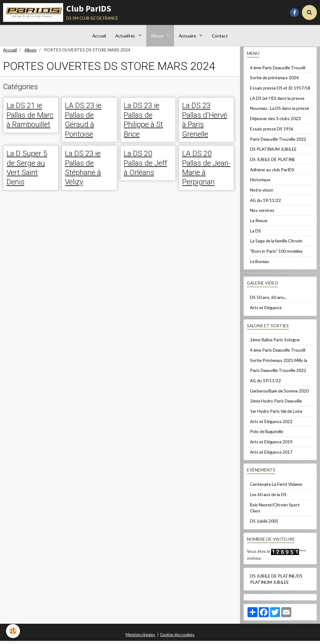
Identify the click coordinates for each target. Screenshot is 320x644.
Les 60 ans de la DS (268, 498)
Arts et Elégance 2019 (271, 445)
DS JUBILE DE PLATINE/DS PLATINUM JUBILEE (276, 582)
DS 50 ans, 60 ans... (268, 300)
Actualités (126, 36)
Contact (220, 36)
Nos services (262, 213)
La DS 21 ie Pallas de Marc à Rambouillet (30, 118)
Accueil (99, 36)
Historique (260, 183)
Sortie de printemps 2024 (274, 81)
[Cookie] (13, 631)
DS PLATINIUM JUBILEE (273, 152)
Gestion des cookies (177, 638)
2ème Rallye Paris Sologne (275, 343)
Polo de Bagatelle (267, 434)
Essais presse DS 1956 (272, 132)
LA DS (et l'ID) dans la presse (277, 101)
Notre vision (262, 193)
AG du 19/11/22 (265, 203)
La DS (255, 234)
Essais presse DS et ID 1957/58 (280, 91)
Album (157, 36)
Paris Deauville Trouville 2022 (278, 142)
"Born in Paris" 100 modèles (276, 254)
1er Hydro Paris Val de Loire (276, 414)
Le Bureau (260, 264)
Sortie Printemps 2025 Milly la (279, 363)
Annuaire (188, 36)
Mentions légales (140, 638)
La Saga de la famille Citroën (276, 244)
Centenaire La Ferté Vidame (276, 487)
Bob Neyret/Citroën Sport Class (275, 511)
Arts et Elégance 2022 (271, 424)
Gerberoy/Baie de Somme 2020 (279, 394)
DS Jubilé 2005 (264, 524)
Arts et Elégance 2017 (271, 455)
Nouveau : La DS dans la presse (280, 111)
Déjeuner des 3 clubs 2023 (275, 122)
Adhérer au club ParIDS (272, 173)
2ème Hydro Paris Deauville (276, 404)
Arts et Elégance (266, 311)
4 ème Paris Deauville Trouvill (278, 71)
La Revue (259, 224)
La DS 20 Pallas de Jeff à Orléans (145, 166)
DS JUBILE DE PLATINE (273, 162)
